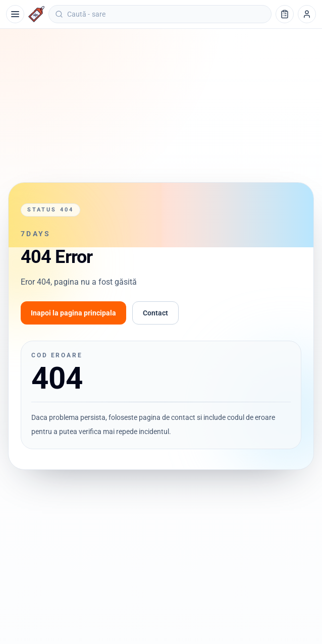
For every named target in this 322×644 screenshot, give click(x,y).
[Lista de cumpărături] (285, 14)
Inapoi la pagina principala (73, 313)
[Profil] (307, 14)
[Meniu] (15, 14)
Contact (155, 313)
